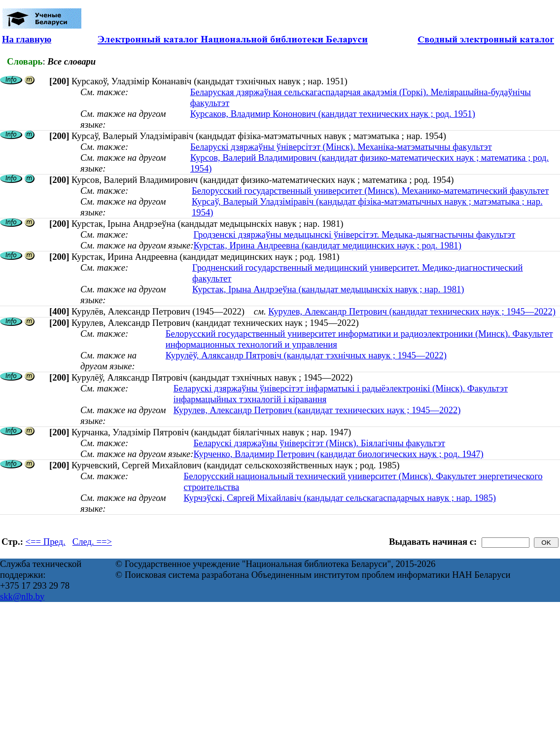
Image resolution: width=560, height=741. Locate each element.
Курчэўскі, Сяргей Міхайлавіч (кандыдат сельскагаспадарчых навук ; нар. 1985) (340, 498)
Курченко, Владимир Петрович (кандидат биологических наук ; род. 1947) (338, 454)
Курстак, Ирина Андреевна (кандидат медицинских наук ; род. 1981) (327, 245)
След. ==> (92, 542)
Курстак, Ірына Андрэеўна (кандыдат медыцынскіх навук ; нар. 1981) (328, 289)
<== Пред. (46, 542)
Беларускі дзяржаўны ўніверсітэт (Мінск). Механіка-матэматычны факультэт (341, 147)
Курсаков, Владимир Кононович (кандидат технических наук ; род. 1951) (333, 114)
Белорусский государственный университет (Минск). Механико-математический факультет (370, 191)
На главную (27, 39)
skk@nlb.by (22, 596)
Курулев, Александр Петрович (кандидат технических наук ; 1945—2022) (412, 311)
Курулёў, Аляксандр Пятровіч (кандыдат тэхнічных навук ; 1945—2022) (306, 355)
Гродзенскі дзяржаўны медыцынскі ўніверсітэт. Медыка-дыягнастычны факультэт (354, 234)
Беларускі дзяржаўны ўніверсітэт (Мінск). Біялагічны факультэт (319, 443)
